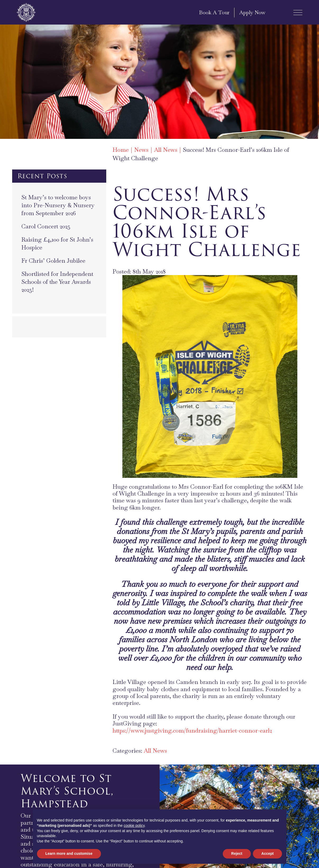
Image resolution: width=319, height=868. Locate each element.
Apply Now (252, 12)
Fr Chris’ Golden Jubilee (53, 261)
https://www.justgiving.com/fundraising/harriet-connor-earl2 (192, 730)
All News (155, 751)
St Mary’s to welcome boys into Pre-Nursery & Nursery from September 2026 (58, 205)
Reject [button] (237, 853)
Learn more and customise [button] (69, 853)
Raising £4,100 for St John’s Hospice (57, 243)
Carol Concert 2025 (46, 226)
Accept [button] (268, 853)
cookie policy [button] (134, 825)
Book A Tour (214, 12)
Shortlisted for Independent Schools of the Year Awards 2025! (57, 282)
